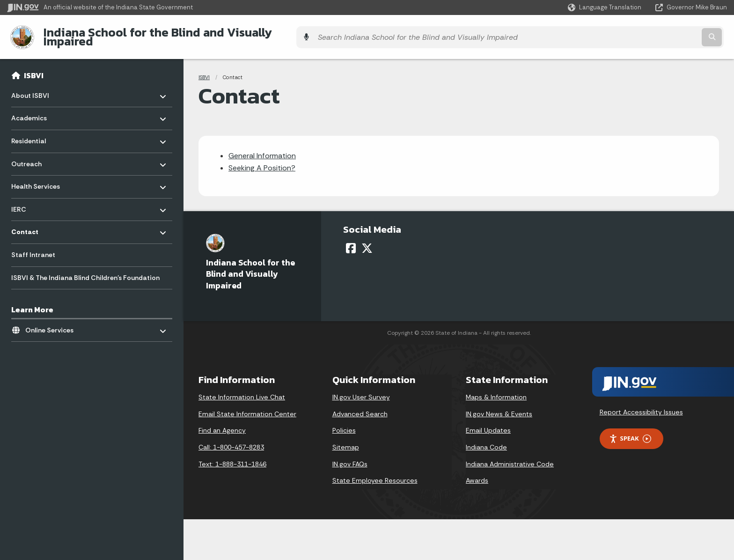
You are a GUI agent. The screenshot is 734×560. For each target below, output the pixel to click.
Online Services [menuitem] (53, 321)
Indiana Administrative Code (510, 457)
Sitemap (346, 440)
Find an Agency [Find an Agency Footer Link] (222, 423)
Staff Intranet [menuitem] (33, 248)
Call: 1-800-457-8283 (231, 440)
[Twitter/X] (367, 241)
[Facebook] (351, 241)
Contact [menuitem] (39, 223)
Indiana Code (486, 440)
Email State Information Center (247, 407)
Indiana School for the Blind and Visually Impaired (179, 33)
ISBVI (34, 68)
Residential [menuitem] (39, 131)
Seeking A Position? (262, 161)
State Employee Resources (375, 473)
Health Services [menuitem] (39, 177)
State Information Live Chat (242, 390)
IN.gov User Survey (361, 390)
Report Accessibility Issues (641, 405)
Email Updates (488, 423)
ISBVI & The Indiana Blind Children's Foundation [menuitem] (85, 270)
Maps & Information (496, 390)
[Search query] (639, 33)
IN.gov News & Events (499, 407)
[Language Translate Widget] (606, 7)
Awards (477, 473)
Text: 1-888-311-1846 (232, 457)
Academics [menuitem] (39, 109)
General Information (262, 148)
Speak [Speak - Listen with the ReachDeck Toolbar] (630, 431)
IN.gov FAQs (350, 457)
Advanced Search (360, 407)
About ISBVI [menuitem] (39, 86)
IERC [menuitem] (39, 200)
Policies (344, 423)
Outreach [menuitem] (39, 154)
